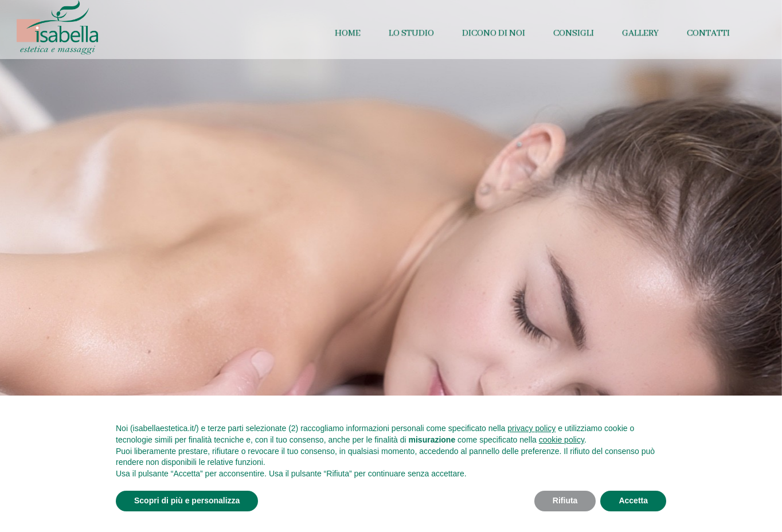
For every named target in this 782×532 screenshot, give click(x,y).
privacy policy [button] (531, 428)
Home (348, 33)
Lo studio (411, 33)
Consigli (574, 33)
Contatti (708, 33)
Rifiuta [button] (565, 500)
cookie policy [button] (562, 440)
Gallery (640, 33)
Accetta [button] (633, 500)
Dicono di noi (494, 33)
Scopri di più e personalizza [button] (187, 500)
